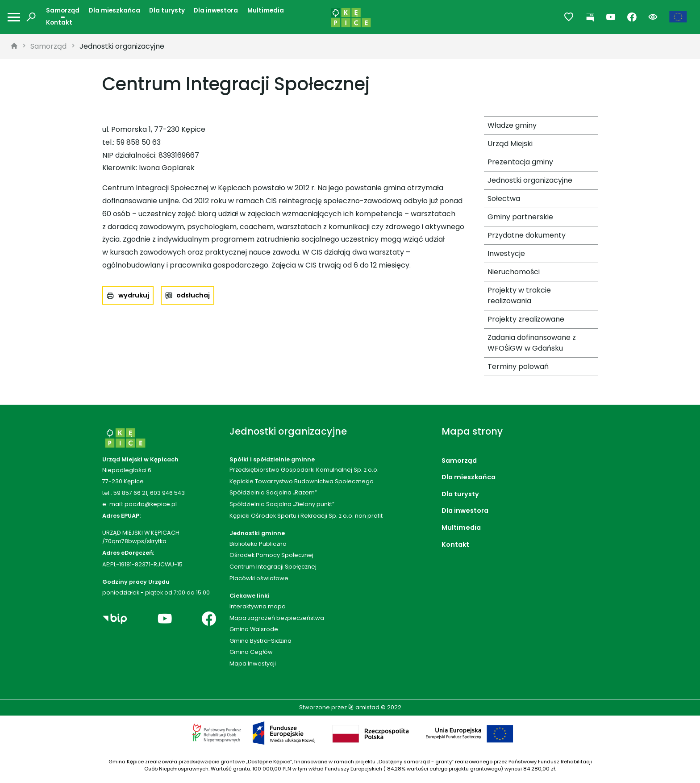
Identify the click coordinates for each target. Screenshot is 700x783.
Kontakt (59, 23)
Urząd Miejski (510, 144)
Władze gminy (512, 125)
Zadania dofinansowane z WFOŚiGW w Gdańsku (532, 343)
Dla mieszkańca (115, 10)
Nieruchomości (514, 272)
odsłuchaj (193, 295)
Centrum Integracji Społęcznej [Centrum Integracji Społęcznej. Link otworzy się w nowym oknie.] (273, 567)
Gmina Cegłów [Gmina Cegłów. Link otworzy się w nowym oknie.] (251, 652)
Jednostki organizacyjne (122, 46)
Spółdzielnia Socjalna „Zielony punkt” (282, 504)
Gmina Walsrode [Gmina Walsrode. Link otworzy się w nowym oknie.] (254, 629)
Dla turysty (167, 10)
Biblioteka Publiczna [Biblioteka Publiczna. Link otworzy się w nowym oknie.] (258, 544)
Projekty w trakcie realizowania (519, 295)
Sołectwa (504, 199)
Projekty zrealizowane (526, 319)
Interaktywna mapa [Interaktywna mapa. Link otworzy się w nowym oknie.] (258, 606)
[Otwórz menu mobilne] (14, 17)
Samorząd (63, 10)
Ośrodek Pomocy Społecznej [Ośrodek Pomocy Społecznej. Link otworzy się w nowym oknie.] (271, 555)
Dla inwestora (216, 10)
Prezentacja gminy (520, 162)
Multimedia (266, 10)
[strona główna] (14, 46)
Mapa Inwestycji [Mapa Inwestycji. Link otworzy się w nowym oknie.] (253, 664)
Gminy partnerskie (520, 217)
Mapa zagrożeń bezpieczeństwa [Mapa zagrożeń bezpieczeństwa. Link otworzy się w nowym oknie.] (277, 618)
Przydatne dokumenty (527, 235)
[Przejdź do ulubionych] (569, 17)
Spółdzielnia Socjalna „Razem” (273, 492)
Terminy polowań (518, 366)
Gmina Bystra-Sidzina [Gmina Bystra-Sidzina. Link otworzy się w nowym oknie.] (260, 641)
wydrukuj (134, 295)
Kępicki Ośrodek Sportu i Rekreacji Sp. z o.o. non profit (306, 516)
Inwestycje (506, 253)
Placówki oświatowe (259, 578)
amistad (364, 707)
